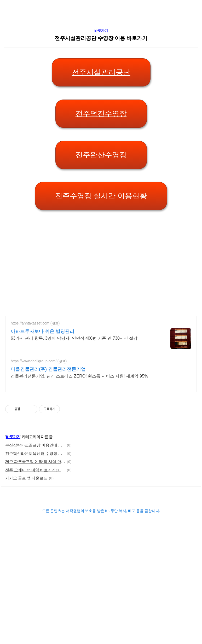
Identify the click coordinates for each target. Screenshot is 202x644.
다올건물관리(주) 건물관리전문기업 (48, 444)
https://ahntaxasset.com (30, 398)
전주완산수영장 (101, 230)
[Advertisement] (54, 37)
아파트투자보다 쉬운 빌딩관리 (43, 406)
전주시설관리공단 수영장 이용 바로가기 (101, 113)
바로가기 (101, 105)
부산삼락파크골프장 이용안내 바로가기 (35, 520)
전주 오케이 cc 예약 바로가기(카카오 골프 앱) (35, 545)
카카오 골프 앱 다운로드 (26, 553)
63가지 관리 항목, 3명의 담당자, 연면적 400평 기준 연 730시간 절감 (74, 413)
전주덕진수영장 (101, 188)
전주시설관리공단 (101, 147)
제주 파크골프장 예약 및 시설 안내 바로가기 (35, 536)
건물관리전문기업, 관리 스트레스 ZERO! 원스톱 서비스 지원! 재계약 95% (79, 451)
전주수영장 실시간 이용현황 (101, 271)
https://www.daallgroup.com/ (34, 436)
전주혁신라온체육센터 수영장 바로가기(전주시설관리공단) (35, 528)
